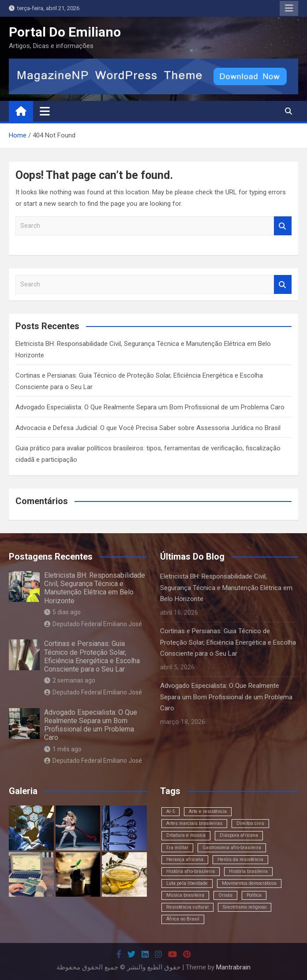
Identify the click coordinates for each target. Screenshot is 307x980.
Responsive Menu (289, 8)
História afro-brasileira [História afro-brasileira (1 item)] (191, 871)
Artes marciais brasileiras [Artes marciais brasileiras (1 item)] (194, 823)
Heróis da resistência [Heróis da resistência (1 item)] (240, 859)
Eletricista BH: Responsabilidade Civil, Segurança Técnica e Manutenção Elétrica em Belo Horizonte (95, 588)
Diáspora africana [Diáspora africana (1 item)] (239, 835)
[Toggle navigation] (45, 111)
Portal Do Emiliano (65, 32)
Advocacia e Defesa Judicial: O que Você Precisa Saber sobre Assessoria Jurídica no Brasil (148, 428)
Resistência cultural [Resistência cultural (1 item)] (187, 907)
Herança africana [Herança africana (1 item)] (185, 859)
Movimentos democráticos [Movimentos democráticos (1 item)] (249, 883)
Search (283, 226)
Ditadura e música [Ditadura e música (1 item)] (186, 835)
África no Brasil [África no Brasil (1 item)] (183, 919)
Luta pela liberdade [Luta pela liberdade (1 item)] (187, 883)
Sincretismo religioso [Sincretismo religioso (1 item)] (245, 907)
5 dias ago (62, 612)
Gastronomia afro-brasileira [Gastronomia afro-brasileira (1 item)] (232, 848)
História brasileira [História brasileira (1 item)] (248, 871)
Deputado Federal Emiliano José (93, 624)
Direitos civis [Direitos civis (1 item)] (250, 823)
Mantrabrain (233, 967)
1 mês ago (63, 749)
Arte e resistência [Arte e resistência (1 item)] (208, 811)
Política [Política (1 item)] (254, 895)
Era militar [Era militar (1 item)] (177, 848)
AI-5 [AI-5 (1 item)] (170, 811)
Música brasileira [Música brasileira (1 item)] (185, 895)
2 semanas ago (70, 680)
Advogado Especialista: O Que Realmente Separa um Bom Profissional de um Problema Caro (150, 407)
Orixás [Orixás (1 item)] (225, 895)
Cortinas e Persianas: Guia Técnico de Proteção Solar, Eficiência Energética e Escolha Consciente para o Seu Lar (92, 656)
